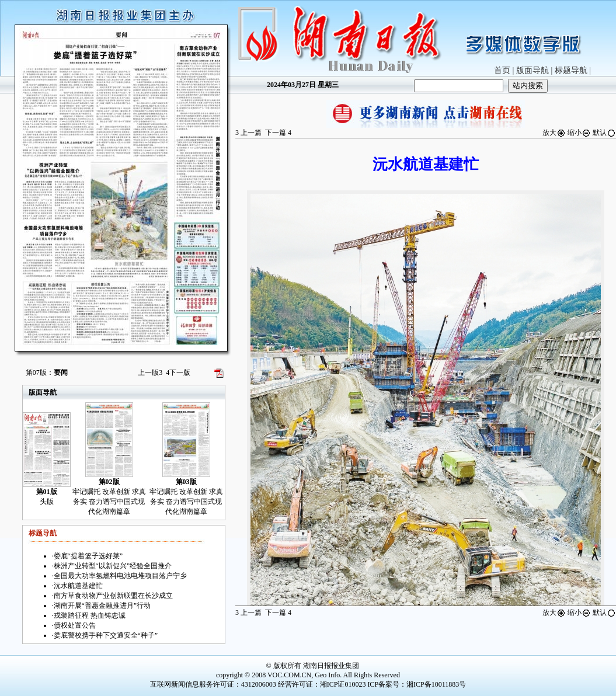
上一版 (150, 373)
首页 (502, 70)
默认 (604, 133)
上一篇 (248, 133)
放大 (554, 133)
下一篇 (278, 133)
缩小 (579, 133)
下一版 (178, 373)
